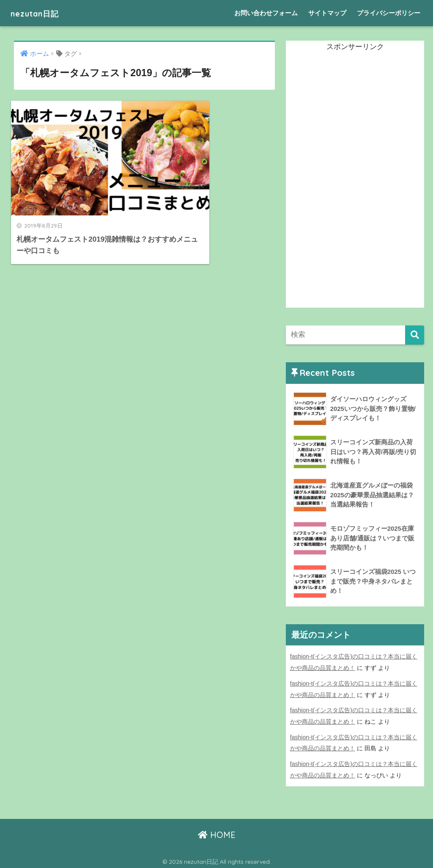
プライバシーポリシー (389, 13)
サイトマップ (327, 13)
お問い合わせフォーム (266, 13)
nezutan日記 (41, 13)
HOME (217, 832)
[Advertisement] (349, 181)
